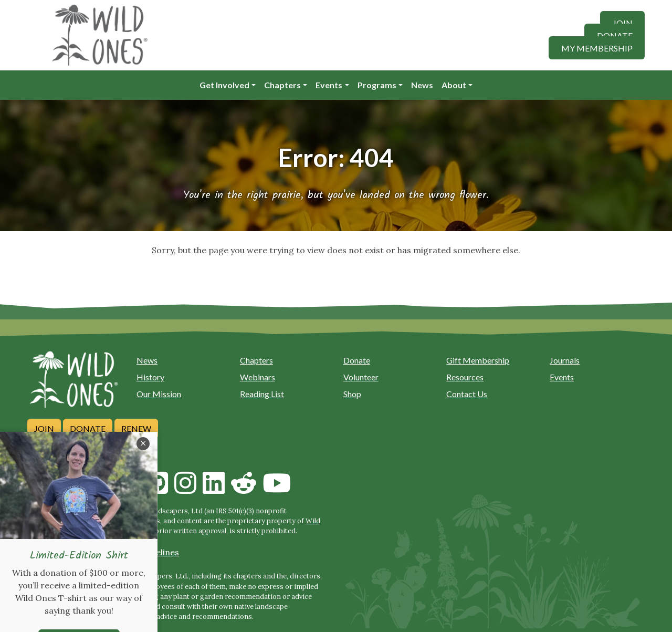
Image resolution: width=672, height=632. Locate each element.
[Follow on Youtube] (277, 489)
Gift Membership (478, 360)
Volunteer (361, 377)
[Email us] (42, 489)
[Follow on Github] (157, 489)
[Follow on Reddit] (244, 489)
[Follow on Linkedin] (214, 489)
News (422, 85)
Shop (352, 394)
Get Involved (224, 85)
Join (623, 22)
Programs (377, 85)
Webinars (258, 377)
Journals (565, 360)
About (454, 85)
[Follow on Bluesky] (100, 489)
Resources (465, 377)
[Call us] (72, 489)
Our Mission (159, 394)
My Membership (597, 48)
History (150, 377)
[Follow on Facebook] (129, 489)
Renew (136, 428)
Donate (615, 35)
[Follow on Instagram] (185, 489)
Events (329, 85)
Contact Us (467, 394)
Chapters (282, 85)
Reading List (262, 394)
